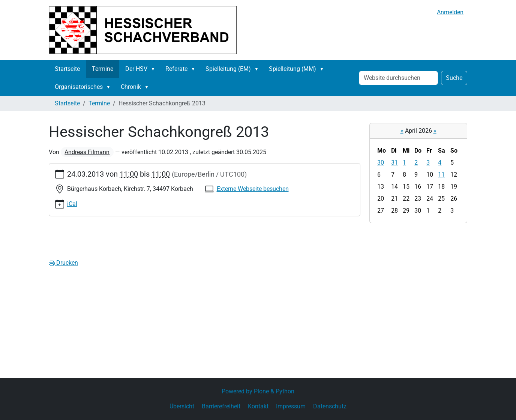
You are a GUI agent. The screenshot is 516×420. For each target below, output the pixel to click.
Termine (103, 69)
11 (441, 175)
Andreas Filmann (87, 152)
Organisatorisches (79, 87)
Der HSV (136, 69)
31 (394, 163)
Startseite (67, 69)
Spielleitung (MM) (292, 69)
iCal (72, 204)
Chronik (131, 87)
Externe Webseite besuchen (253, 189)
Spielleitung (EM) (228, 69)
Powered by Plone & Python (258, 391)
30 (381, 163)
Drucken (63, 263)
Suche (454, 78)
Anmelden (450, 12)
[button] (154, 69)
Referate (176, 69)
